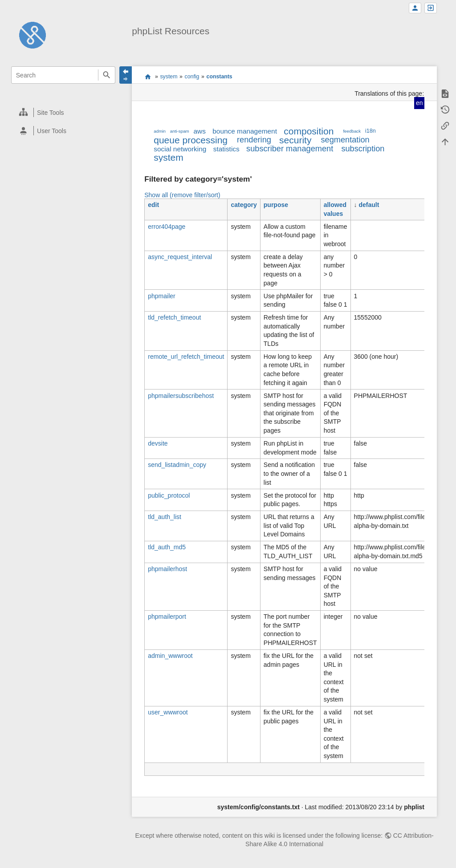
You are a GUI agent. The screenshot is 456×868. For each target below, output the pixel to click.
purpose (276, 205)
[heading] (63, 112)
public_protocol (169, 495)
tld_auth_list (165, 517)
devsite (158, 443)
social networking (180, 149)
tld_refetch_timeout (174, 317)
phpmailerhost (167, 569)
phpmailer (161, 296)
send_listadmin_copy (177, 465)
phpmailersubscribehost (181, 396)
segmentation (345, 140)
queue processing (191, 140)
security (295, 140)
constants (220, 77)
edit (153, 205)
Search (107, 75)
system (169, 77)
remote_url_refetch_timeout (186, 357)
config (192, 77)
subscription (363, 149)
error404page (167, 227)
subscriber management (290, 149)
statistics (226, 149)
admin (160, 131)
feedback (352, 131)
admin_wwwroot (170, 656)
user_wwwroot (168, 712)
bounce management (245, 131)
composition (309, 131)
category (244, 205)
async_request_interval (180, 257)
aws (200, 131)
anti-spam (180, 131)
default (369, 205)
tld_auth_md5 (167, 547)
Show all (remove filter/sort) (182, 195)
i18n (370, 131)
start (148, 77)
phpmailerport (167, 617)
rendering (254, 140)
